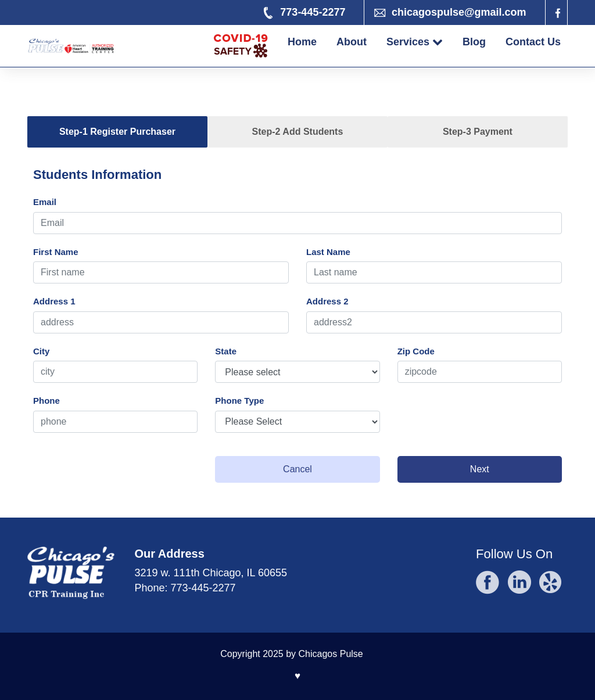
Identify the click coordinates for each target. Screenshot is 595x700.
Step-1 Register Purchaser (117, 132)
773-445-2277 (203, 588)
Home (302, 42)
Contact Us (533, 42)
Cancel (297, 469)
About (352, 42)
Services (415, 42)
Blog (474, 42)
